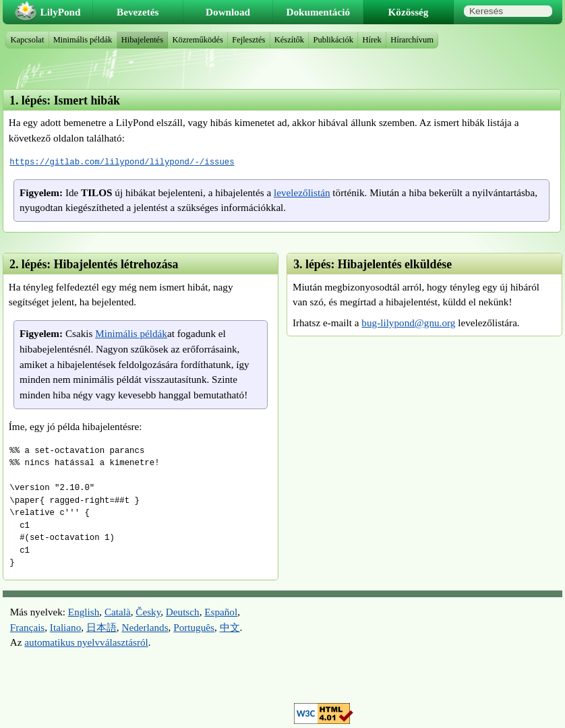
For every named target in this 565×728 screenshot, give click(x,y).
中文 (230, 627)
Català (118, 612)
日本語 (101, 627)
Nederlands (145, 627)
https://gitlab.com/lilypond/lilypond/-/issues (122, 162)
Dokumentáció (319, 12)
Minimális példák (131, 333)
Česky (148, 612)
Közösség (409, 12)
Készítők (289, 40)
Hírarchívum (412, 40)
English (84, 612)
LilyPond (61, 12)
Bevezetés (138, 12)
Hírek (371, 40)
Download (228, 12)
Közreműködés (197, 40)
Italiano (65, 627)
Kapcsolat (28, 40)
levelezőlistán (302, 192)
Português (194, 627)
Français (27, 627)
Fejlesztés (248, 40)
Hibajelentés (142, 40)
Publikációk (334, 40)
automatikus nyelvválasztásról (86, 642)
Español (221, 612)
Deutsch (183, 612)
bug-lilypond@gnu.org (408, 323)
